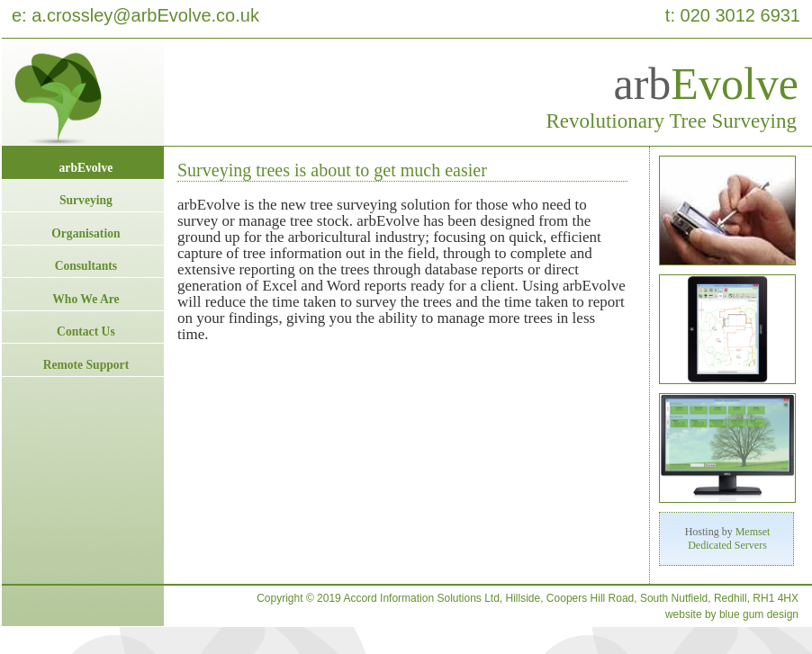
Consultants (86, 266)
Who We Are (86, 299)
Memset (753, 532)
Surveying (86, 200)
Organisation (86, 233)
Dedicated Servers (727, 545)
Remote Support (86, 365)
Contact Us (86, 331)
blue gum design (759, 614)
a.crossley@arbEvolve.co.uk (145, 15)
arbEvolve (86, 168)
